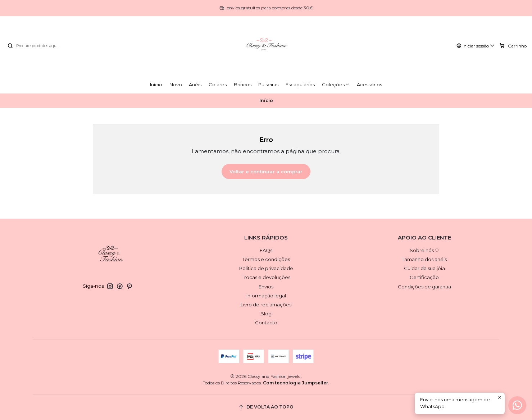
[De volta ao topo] (266, 407)
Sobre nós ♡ (424, 250)
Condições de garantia (424, 287)
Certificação (424, 277)
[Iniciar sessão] (476, 46)
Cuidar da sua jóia (424, 268)
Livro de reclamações (266, 305)
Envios (266, 287)
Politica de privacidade (266, 268)
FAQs (266, 250)
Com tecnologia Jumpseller (295, 383)
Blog (266, 314)
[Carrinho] (513, 46)
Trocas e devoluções (266, 277)
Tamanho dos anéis (424, 259)
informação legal (266, 296)
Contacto (266, 323)
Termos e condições (266, 259)
